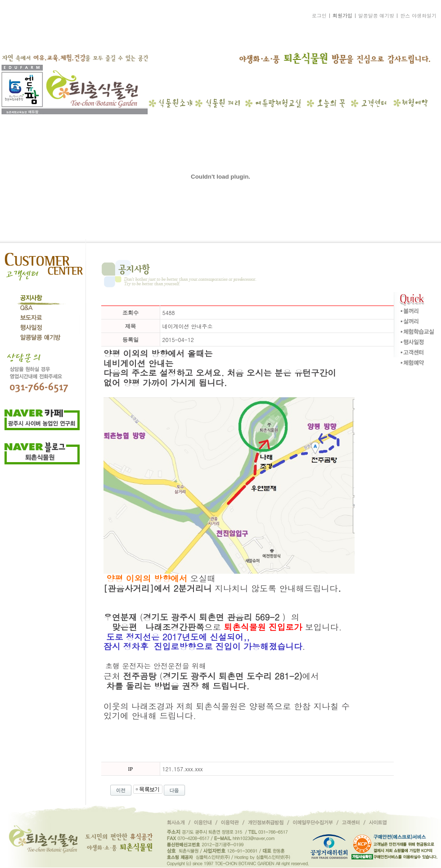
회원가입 (342, 16)
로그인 (319, 16)
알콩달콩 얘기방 (376, 16)
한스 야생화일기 (418, 16)
